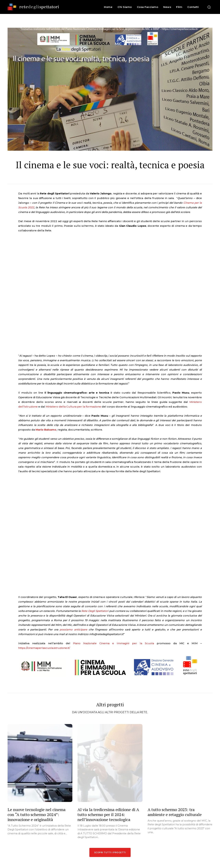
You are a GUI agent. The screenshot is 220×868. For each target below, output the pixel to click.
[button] (209, 7)
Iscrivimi (189, 819)
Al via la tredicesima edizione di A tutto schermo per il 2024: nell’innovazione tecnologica (108, 717)
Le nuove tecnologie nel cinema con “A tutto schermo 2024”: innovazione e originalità (37, 717)
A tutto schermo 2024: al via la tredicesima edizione (123, 844)
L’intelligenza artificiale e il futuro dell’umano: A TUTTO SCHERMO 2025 (127, 813)
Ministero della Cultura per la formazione (74, 358)
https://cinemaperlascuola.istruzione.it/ (44, 550)
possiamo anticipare (73, 532)
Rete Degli (88, 513)
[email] (189, 810)
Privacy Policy (197, 828)
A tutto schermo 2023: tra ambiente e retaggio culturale (175, 715)
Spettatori (102, 513)
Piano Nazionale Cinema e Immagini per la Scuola (113, 545)
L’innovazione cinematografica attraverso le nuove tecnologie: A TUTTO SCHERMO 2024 (126, 829)
